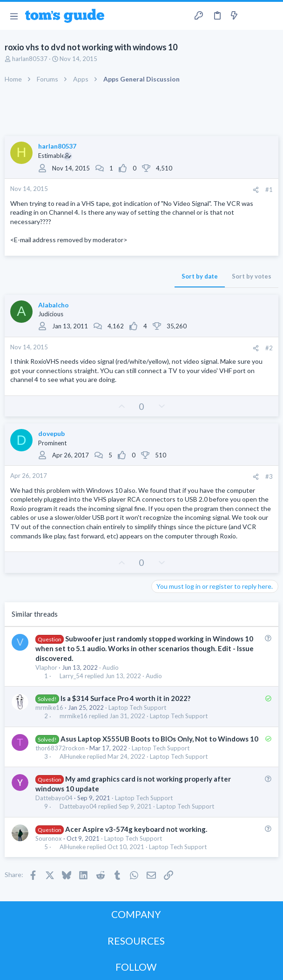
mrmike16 (49, 708)
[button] (14, 16)
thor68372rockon (60, 748)
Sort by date (200, 276)
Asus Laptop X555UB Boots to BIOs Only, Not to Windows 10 (159, 739)
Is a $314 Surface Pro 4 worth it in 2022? (125, 698)
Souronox (49, 838)
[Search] (270, 16)
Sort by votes (252, 276)
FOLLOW (136, 967)
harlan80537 (30, 59)
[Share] (256, 190)
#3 (269, 476)
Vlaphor (46, 667)
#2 (269, 348)
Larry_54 (71, 676)
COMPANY (136, 914)
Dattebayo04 (54, 798)
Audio (111, 667)
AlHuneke (73, 757)
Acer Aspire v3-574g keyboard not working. (136, 829)
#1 (269, 190)
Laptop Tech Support (137, 708)
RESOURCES (136, 941)
